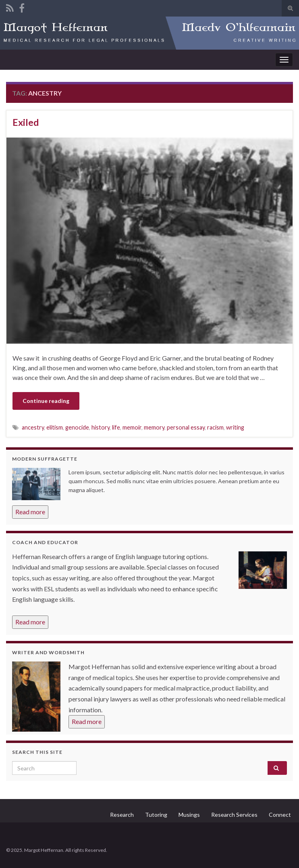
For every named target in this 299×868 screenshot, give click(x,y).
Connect (280, 815)
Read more (30, 512)
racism (215, 427)
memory (154, 427)
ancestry (33, 427)
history (101, 427)
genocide (77, 427)
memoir (132, 427)
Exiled (26, 122)
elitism (55, 427)
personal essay (186, 427)
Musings (189, 815)
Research (122, 815)
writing (235, 427)
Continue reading (46, 401)
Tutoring (156, 815)
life (116, 427)
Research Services (234, 815)
